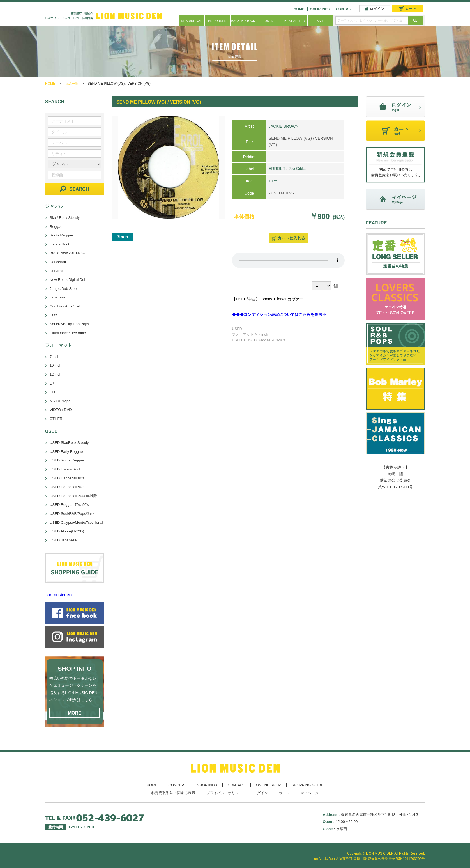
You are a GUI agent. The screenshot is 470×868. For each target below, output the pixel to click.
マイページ (309, 793)
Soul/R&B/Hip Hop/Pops (69, 324)
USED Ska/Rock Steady (69, 443)
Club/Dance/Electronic (68, 333)
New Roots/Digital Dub (68, 280)
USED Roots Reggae (67, 460)
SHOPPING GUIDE (307, 785)
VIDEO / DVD (61, 410)
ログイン (261, 793)
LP (52, 383)
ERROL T (277, 169)
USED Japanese (63, 540)
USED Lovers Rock (65, 469)
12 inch (56, 374)
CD (52, 392)
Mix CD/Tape (60, 401)
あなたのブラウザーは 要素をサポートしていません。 (288, 260)
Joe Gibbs (297, 169)
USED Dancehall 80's (67, 478)
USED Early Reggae (66, 452)
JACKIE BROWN (284, 126)
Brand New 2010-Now (67, 253)
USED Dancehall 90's (67, 487)
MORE (75, 713)
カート (284, 793)
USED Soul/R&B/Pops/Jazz (72, 514)
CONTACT (345, 9)
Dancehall (58, 262)
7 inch (263, 334)
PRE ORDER (217, 21)
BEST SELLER (295, 21)
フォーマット (243, 334)
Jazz (53, 315)
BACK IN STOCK (243, 21)
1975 (273, 181)
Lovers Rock (60, 244)
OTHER (56, 419)
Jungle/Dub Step (63, 289)
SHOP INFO (320, 9)
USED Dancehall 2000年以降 (73, 496)
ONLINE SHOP (268, 785)
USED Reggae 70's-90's (266, 340)
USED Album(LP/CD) (67, 531)
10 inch (56, 365)
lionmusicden (58, 595)
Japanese (57, 297)
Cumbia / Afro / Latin (66, 306)
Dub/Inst (56, 271)
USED (269, 21)
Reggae (56, 227)
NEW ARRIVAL (192, 21)
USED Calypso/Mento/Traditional (76, 523)
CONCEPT (177, 785)
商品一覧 (72, 84)
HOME (299, 9)
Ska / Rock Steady (65, 218)
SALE (321, 21)
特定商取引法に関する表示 (173, 793)
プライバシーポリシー (224, 793)
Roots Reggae (61, 235)
